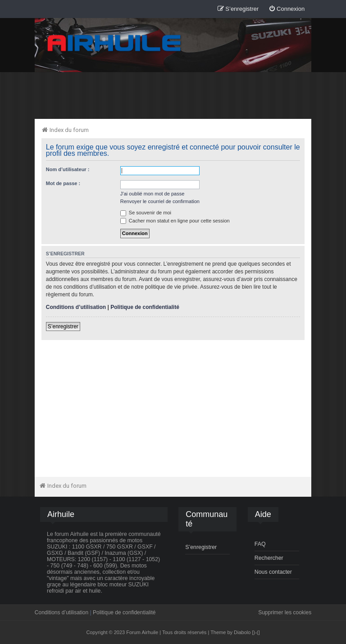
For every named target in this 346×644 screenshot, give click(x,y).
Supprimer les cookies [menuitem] (285, 612)
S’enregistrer (63, 327)
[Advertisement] (173, 95)
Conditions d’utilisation (76, 307)
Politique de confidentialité (145, 307)
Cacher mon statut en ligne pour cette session (175, 221)
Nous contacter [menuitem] (273, 572)
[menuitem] (287, 9)
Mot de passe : (63, 183)
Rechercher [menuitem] (269, 558)
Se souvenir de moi (146, 213)
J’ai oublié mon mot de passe (152, 194)
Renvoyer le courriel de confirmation (160, 201)
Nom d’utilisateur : (68, 169)
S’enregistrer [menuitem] (201, 547)
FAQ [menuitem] (260, 544)
